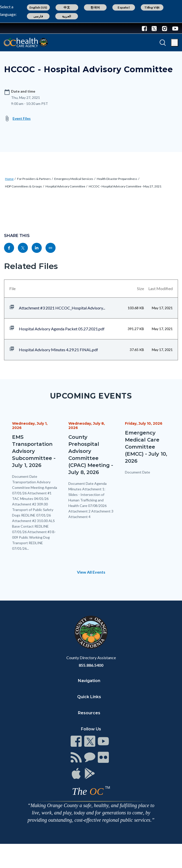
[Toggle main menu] (175, 43)
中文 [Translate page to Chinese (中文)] (67, 7)
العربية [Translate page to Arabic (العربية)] (67, 16)
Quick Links (89, 697)
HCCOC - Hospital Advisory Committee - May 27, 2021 (125, 186)
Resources (89, 713)
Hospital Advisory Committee (65, 186)
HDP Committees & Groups (24, 186)
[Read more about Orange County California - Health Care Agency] (26, 43)
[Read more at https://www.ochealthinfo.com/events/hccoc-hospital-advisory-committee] (51, 248)
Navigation (89, 681)
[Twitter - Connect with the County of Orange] (154, 28)
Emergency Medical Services (74, 179)
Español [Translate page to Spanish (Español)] (124, 7)
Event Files (22, 118)
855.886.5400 (91, 665)
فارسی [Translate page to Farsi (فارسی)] (38, 16)
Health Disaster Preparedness (117, 179)
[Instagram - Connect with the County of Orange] (165, 28)
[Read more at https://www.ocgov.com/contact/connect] (76, 741)
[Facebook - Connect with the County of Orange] (146, 28)
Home (9, 179)
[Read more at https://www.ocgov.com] (91, 632)
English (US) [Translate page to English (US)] (38, 7)
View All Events (91, 572)
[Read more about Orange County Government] (20, 28)
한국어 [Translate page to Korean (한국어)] (95, 7)
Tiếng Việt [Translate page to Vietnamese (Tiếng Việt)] (152, 7)
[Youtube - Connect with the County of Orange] (174, 28)
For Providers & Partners (34, 179)
